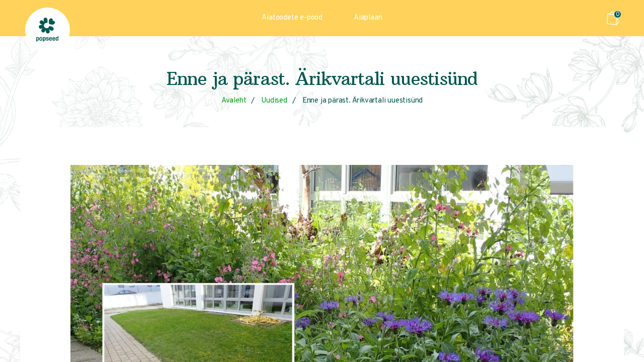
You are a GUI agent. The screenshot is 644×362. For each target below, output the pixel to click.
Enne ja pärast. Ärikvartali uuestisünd (363, 101)
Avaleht (234, 101)
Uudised (274, 101)
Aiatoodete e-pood (292, 18)
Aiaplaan (368, 18)
